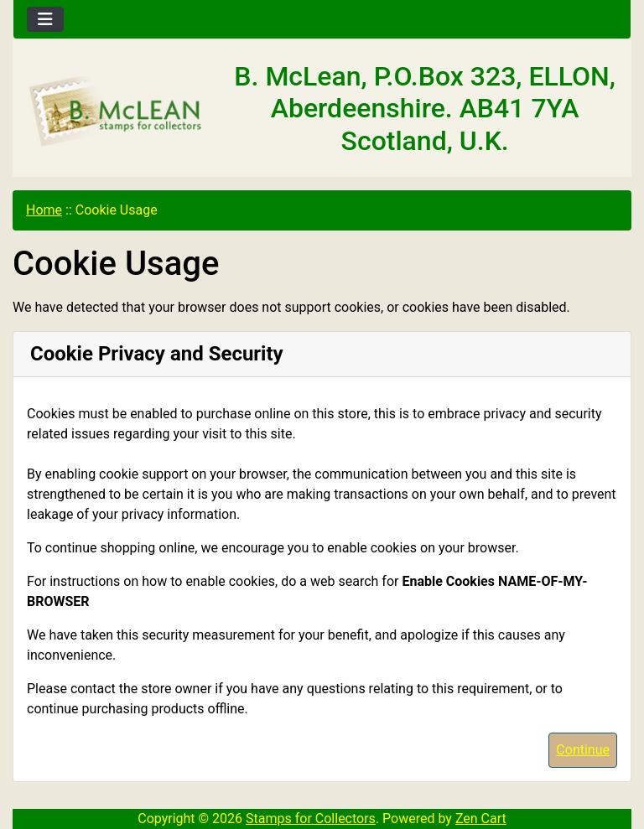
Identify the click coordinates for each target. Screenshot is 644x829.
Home (44, 210)
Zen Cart (481, 819)
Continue (583, 750)
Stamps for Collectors (311, 819)
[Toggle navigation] (45, 19)
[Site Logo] (116, 112)
